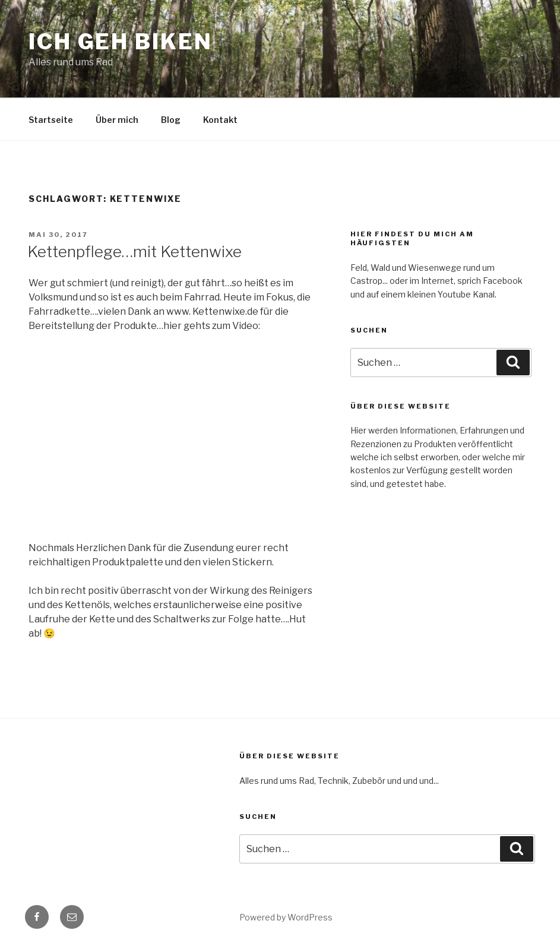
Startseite (51, 120)
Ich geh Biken (120, 42)
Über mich (117, 120)
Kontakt (220, 120)
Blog (171, 120)
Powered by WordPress (286, 917)
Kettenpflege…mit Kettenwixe (135, 251)
